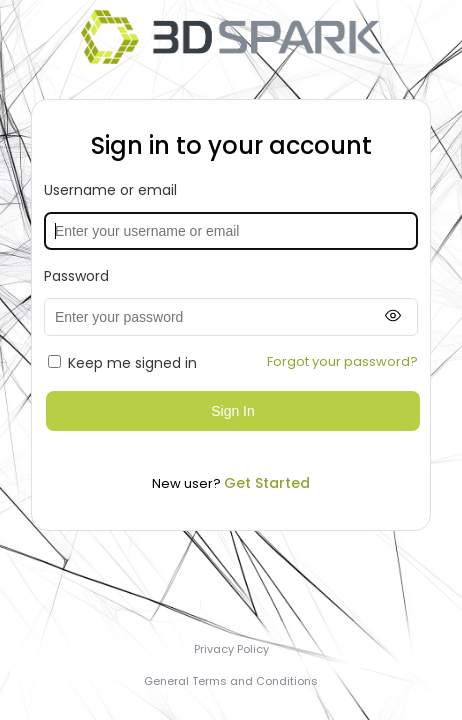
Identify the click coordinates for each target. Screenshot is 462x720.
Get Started (267, 483)
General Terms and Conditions (231, 681)
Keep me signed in (122, 363)
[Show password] (393, 316)
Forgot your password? (342, 361)
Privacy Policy (231, 649)
